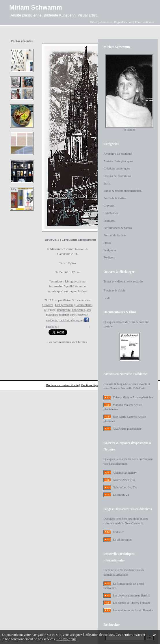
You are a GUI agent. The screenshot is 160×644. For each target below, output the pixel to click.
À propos (129, 130)
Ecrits (107, 184)
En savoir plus (67, 639)
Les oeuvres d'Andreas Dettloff (132, 595)
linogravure (64, 310)
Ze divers (109, 257)
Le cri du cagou (122, 540)
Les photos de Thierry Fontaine (132, 603)
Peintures (109, 221)
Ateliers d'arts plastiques (118, 161)
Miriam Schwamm (36, 7)
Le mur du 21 (121, 495)
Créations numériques (117, 168)
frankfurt (64, 320)
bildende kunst (68, 315)
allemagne (76, 320)
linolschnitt (78, 310)
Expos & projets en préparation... (123, 191)
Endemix (118, 532)
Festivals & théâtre (115, 198)
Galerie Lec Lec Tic (125, 487)
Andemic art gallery (125, 473)
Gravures (48, 305)
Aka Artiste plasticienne (127, 429)
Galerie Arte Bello (124, 480)
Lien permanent (64, 305)
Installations (111, 213)
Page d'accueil (123, 22)
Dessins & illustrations (117, 176)
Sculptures (110, 250)
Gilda (107, 298)
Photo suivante (144, 22)
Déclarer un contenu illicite (62, 385)
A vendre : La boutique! (118, 154)
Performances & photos (118, 228)
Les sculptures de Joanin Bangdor (133, 610)
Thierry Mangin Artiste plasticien (133, 397)
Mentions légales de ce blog (97, 385)
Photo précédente (101, 22)
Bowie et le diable (114, 290)
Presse (107, 243)
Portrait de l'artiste (114, 235)
